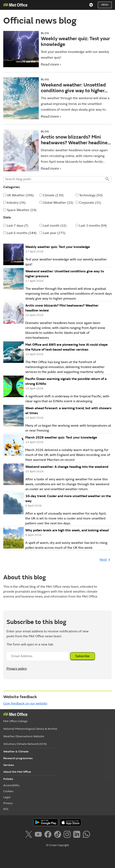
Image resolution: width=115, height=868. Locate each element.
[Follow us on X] (29, 835)
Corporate (90, 203)
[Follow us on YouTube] (39, 835)
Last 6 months (22, 233)
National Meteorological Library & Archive (30, 729)
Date (7, 217)
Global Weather (58, 203)
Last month (55, 226)
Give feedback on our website (25, 703)
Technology (91, 195)
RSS (6, 809)
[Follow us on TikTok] (58, 835)
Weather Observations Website (24, 736)
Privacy (8, 803)
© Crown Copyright (57, 845)
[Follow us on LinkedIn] (78, 835)
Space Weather (22, 210)
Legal (7, 797)
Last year (54, 233)
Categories (12, 187)
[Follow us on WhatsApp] (86, 835)
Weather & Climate (16, 752)
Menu (105, 5)
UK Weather (20, 195)
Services (9, 765)
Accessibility (11, 785)
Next (106, 560)
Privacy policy (17, 669)
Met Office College (15, 721)
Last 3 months (93, 226)
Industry (16, 203)
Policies (8, 779)
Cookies (8, 791)
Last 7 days (17, 226)
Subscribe (83, 656)
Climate (53, 195)
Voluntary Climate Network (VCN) (25, 744)
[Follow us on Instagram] (68, 835)
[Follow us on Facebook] (49, 835)
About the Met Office (17, 772)
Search (107, 179)
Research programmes (18, 758)
